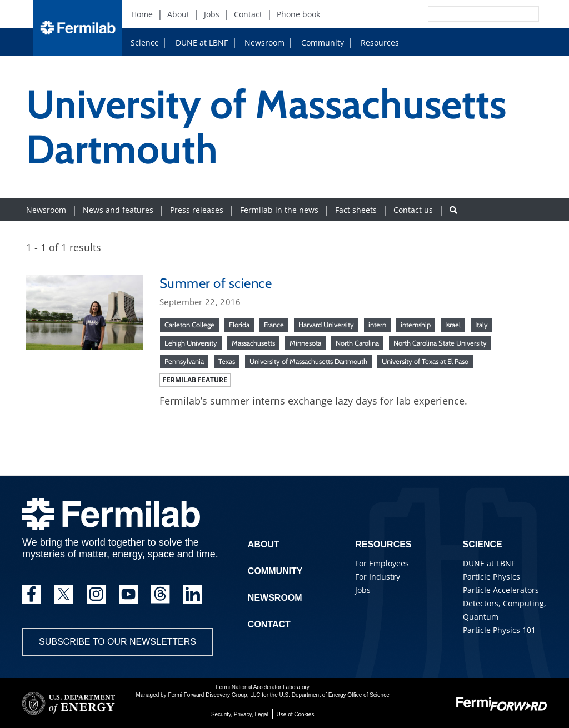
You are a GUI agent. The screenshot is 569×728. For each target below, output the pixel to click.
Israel (453, 325)
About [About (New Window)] (178, 14)
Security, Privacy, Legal (240, 714)
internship (416, 325)
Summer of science (216, 283)
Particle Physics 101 (499, 630)
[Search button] (453, 210)
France (274, 325)
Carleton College (189, 325)
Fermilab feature (195, 380)
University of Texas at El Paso (425, 361)
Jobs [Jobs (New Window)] (212, 14)
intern (377, 325)
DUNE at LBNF (191, 42)
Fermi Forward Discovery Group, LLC (214, 695)
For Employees (382, 563)
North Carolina (357, 343)
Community (318, 43)
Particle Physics (491, 577)
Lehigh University (191, 343)
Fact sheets (356, 210)
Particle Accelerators (501, 590)
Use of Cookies (296, 714)
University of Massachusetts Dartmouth (308, 361)
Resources (375, 43)
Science (145, 43)
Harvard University (326, 325)
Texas (227, 361)
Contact (269, 624)
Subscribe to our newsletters (118, 642)
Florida (239, 325)
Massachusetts (253, 343)
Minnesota (305, 343)
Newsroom (260, 43)
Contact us (413, 210)
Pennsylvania (184, 361)
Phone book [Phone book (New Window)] (298, 14)
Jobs (363, 590)
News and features (118, 210)
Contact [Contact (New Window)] (248, 14)
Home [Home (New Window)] (142, 14)
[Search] (458, 14)
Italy (481, 325)
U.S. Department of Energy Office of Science (334, 695)
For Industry (378, 577)
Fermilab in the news (279, 210)
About (264, 544)
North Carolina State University (440, 343)
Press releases (197, 210)
